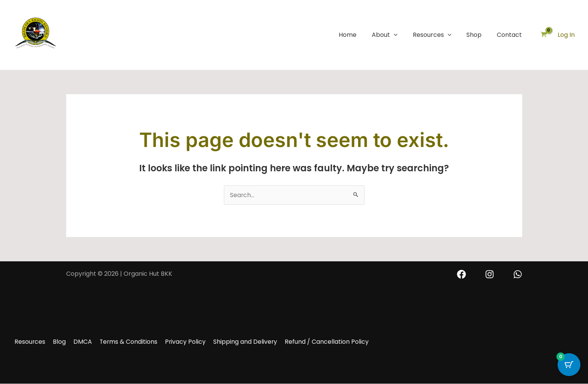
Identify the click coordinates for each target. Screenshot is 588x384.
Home (348, 35)
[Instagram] (490, 274)
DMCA (79, 342)
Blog (57, 342)
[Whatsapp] (518, 274)
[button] (394, 35)
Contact (509, 35)
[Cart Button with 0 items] (569, 365)
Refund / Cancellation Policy (318, 342)
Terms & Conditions (124, 342)
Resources (432, 35)
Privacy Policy (179, 342)
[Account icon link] (566, 35)
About (385, 35)
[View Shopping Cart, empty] (544, 35)
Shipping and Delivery (238, 342)
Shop (474, 35)
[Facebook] (461, 274)
